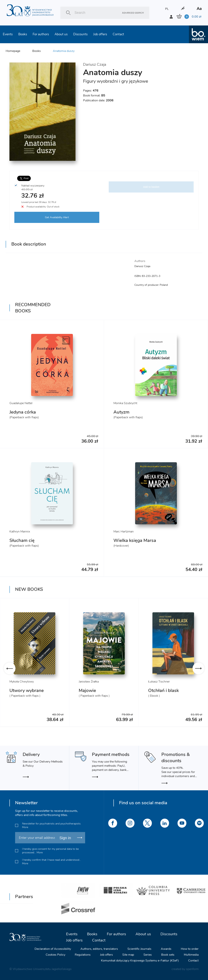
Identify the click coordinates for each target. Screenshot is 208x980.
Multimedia (191, 955)
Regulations (83, 955)
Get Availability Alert (57, 217)
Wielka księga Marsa (135, 540)
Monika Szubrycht (125, 403)
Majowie (87, 690)
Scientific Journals (139, 949)
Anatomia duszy (64, 51)
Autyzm (121, 412)
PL (167, 9)
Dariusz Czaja (95, 64)
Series (148, 955)
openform (192, 969)
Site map (128, 955)
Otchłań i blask (163, 690)
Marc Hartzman (124, 532)
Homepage (13, 51)
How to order (190, 949)
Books (23, 34)
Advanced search (133, 13)
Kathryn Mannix (20, 532)
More (25, 827)
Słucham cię (22, 540)
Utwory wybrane (27, 690)
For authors (41, 34)
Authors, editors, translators (99, 949)
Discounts (80, 34)
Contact (118, 34)
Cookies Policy (55, 955)
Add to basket (151, 187)
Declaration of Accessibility (53, 949)
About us (61, 34)
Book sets (168, 955)
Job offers (100, 34)
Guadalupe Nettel (21, 403)
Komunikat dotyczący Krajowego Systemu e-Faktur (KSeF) (140, 961)
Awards (166, 949)
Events (8, 34)
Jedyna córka (23, 412)
